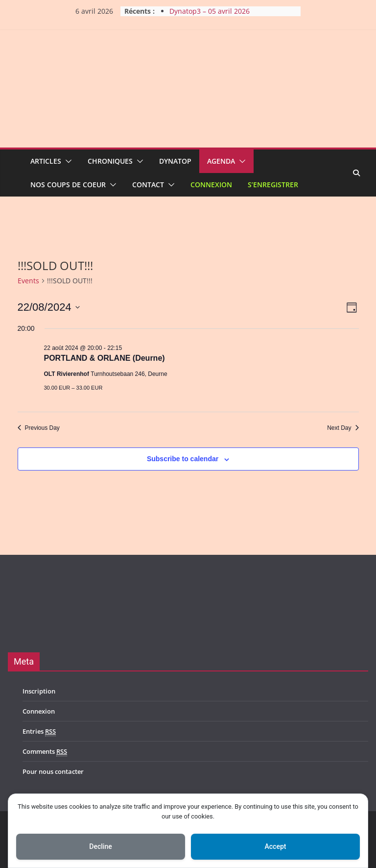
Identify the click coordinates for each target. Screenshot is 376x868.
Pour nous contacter (53, 771)
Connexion (211, 185)
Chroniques (110, 161)
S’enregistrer (273, 185)
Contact (148, 185)
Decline (100, 846)
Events (28, 281)
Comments (45, 752)
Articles (46, 161)
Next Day (343, 428)
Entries (39, 732)
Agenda (221, 161)
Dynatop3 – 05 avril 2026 (210, 11)
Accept (276, 846)
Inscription (39, 691)
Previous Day (39, 428)
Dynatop (175, 161)
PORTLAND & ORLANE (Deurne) (105, 358)
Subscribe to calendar (183, 459)
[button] (67, 161)
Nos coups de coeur (68, 185)
